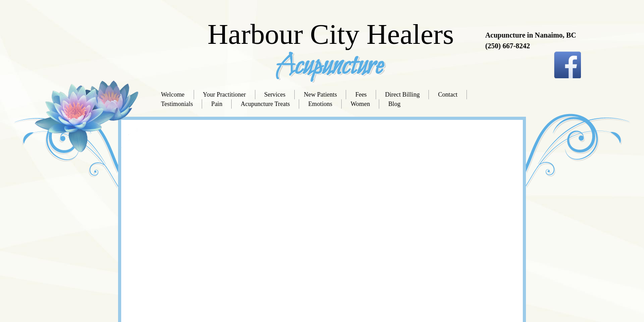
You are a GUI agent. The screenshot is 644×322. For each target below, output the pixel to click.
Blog (394, 104)
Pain (217, 104)
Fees (361, 95)
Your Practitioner (225, 95)
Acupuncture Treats (265, 104)
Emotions (320, 104)
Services (275, 95)
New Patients (320, 95)
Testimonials (177, 104)
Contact (448, 95)
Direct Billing (402, 95)
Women (360, 104)
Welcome (173, 95)
